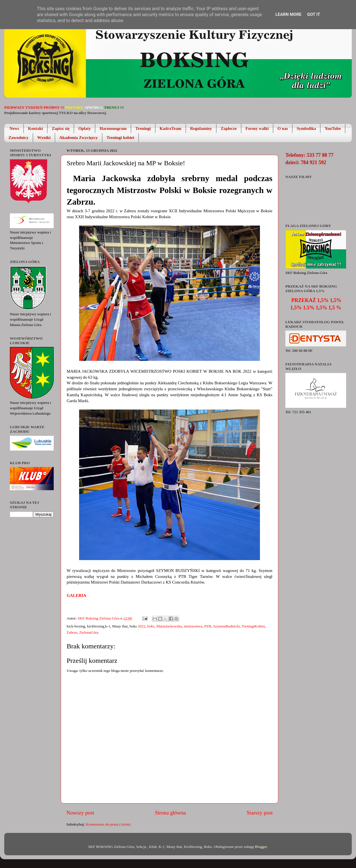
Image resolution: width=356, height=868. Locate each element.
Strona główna (170, 813)
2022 (142, 626)
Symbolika (306, 128)
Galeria (77, 595)
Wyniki (44, 138)
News (14, 128)
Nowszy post (80, 813)
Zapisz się (61, 128)
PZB (208, 626)
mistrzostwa (193, 626)
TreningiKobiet (253, 626)
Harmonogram (113, 128)
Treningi (143, 128)
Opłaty (84, 128)
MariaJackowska (169, 626)
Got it (314, 14)
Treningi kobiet (120, 138)
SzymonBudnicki (227, 626)
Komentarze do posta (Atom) (108, 824)
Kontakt (35, 128)
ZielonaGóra (89, 632)
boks (151, 626)
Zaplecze (229, 128)
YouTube (333, 128)
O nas (283, 128)
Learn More (288, 14)
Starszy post (260, 813)
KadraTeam (171, 128)
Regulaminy (201, 128)
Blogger (261, 847)
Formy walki (257, 128)
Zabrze (72, 632)
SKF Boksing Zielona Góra (99, 618)
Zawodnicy (19, 138)
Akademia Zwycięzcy (79, 138)
